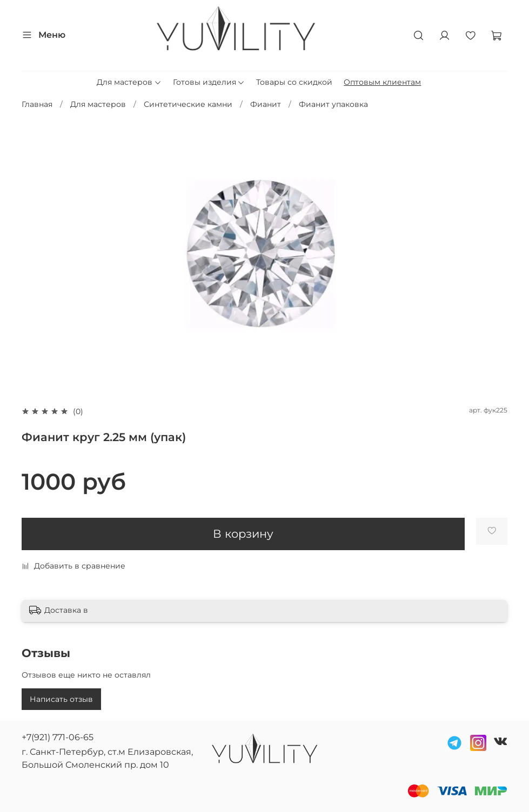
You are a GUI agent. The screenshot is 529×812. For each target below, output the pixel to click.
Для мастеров (129, 82)
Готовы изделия (209, 82)
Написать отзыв (61, 699)
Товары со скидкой (294, 82)
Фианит (266, 104)
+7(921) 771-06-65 (58, 737)
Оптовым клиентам (382, 82)
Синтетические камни (188, 104)
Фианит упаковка (333, 104)
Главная (37, 104)
